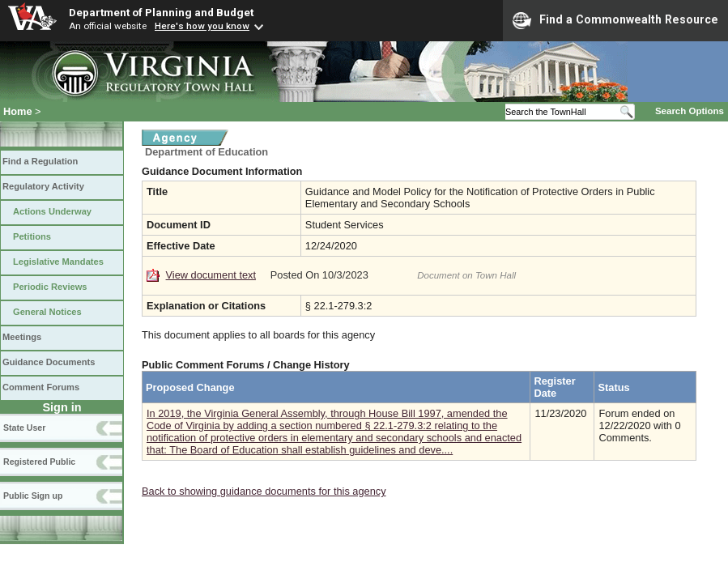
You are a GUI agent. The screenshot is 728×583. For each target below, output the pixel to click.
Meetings (22, 337)
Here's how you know (202, 26)
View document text (211, 275)
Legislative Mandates (58, 262)
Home (18, 111)
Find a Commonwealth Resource (615, 20)
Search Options (690, 111)
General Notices (47, 312)
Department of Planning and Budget (161, 12)
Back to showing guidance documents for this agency (264, 491)
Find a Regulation (40, 161)
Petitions (32, 236)
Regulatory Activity (43, 186)
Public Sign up (33, 496)
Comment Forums (41, 387)
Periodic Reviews (50, 287)
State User (24, 428)
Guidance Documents (49, 362)
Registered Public (39, 462)
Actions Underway (52, 211)
